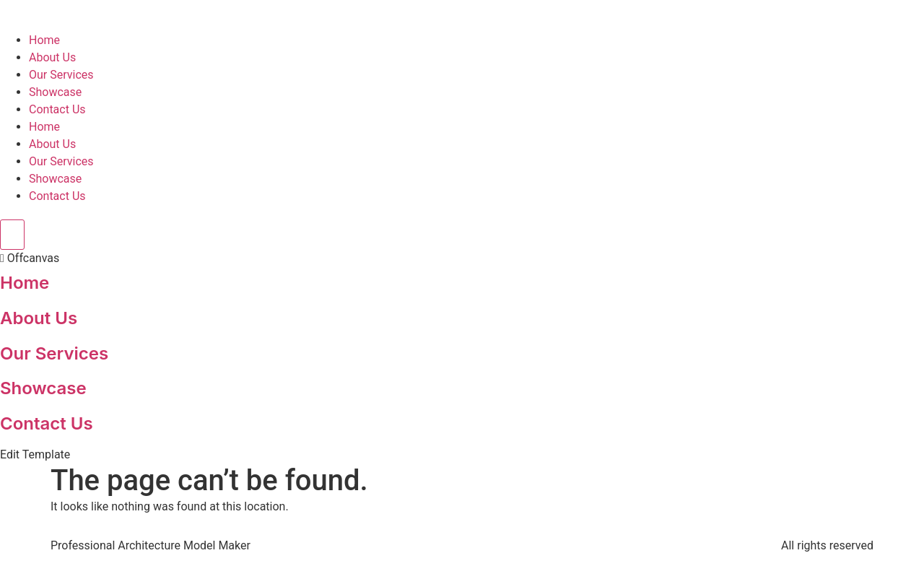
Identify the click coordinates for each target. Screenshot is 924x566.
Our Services (61, 75)
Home (44, 40)
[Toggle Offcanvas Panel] (12, 235)
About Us (52, 57)
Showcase (55, 92)
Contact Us (57, 109)
